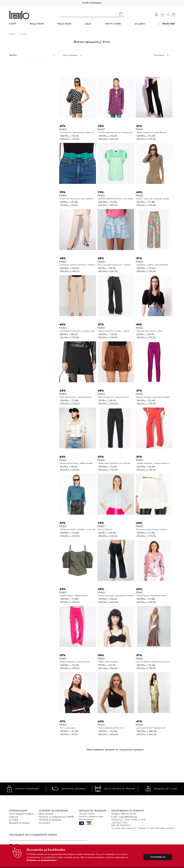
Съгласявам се (158, 857)
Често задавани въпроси (22, 814)
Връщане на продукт (20, 823)
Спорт (13, 24)
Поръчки (14, 817)
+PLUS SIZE (168, 24)
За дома (140, 24)
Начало (12, 34)
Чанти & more (113, 24)
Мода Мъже (64, 24)
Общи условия (46, 814)
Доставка (14, 820)
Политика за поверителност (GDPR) (56, 817)
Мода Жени (37, 24)
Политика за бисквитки (50, 820)
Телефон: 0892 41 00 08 (124, 814)
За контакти (44, 823)
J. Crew (23, 34)
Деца (88, 24)
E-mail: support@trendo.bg (124, 817)
